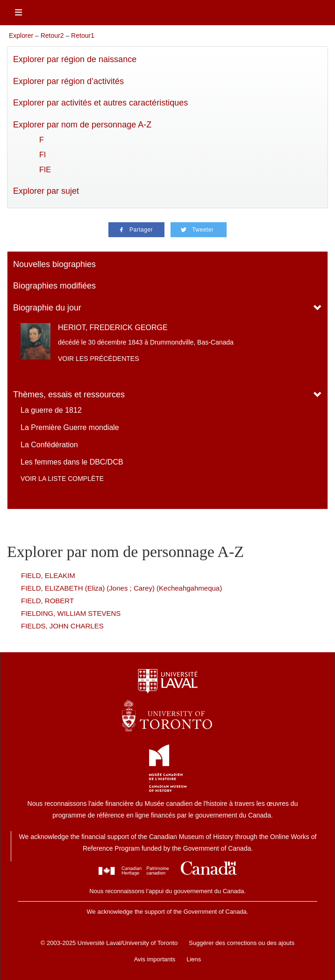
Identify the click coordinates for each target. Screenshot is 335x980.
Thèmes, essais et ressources (69, 395)
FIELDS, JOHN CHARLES (62, 626)
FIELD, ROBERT (47, 601)
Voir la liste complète (62, 479)
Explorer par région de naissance (75, 59)
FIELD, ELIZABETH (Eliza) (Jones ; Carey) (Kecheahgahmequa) (121, 588)
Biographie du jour (47, 308)
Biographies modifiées (54, 286)
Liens (194, 959)
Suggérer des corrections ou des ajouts (242, 943)
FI (43, 155)
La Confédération (49, 445)
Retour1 (83, 35)
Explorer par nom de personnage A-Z (82, 125)
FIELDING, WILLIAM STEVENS (71, 613)
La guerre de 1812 (51, 410)
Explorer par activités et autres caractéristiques (100, 103)
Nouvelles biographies (54, 264)
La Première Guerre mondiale (70, 427)
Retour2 (52, 35)
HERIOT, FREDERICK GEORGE (113, 328)
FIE (45, 170)
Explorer (21, 35)
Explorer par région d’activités (68, 81)
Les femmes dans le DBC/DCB (72, 462)
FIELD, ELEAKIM (48, 575)
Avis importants (155, 959)
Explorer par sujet (46, 191)
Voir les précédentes (99, 359)
